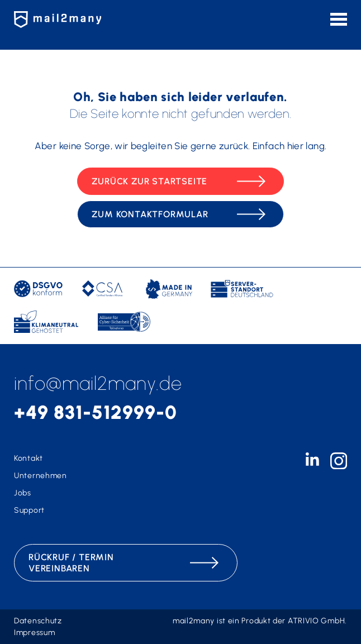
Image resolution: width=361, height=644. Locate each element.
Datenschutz (38, 621)
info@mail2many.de (98, 383)
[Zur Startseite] (61, 20)
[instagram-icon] (339, 466)
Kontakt (28, 458)
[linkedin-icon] (312, 463)
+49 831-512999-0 (96, 412)
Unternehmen (41, 476)
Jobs (23, 493)
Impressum (34, 633)
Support (29, 510)
